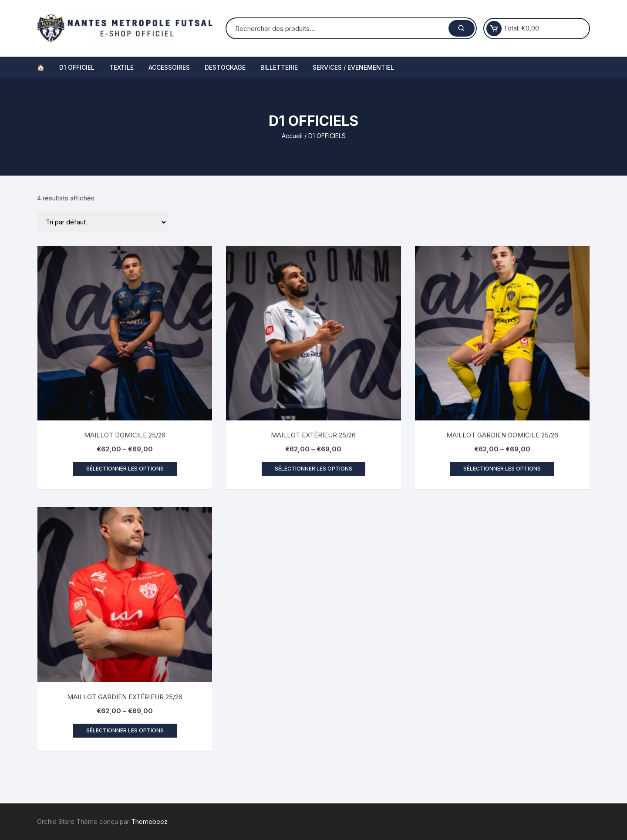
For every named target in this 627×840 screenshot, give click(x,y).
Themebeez (149, 821)
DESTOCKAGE (225, 67)
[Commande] (102, 222)
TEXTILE (121, 67)
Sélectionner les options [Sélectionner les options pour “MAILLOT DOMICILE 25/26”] (125, 469)
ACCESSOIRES (169, 67)
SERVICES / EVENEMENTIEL (353, 67)
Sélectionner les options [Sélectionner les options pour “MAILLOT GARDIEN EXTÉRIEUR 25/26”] (125, 730)
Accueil (292, 136)
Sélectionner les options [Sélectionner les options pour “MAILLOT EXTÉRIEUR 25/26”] (313, 469)
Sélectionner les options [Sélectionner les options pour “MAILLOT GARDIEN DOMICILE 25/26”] (502, 469)
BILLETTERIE (279, 67)
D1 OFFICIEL (77, 67)
